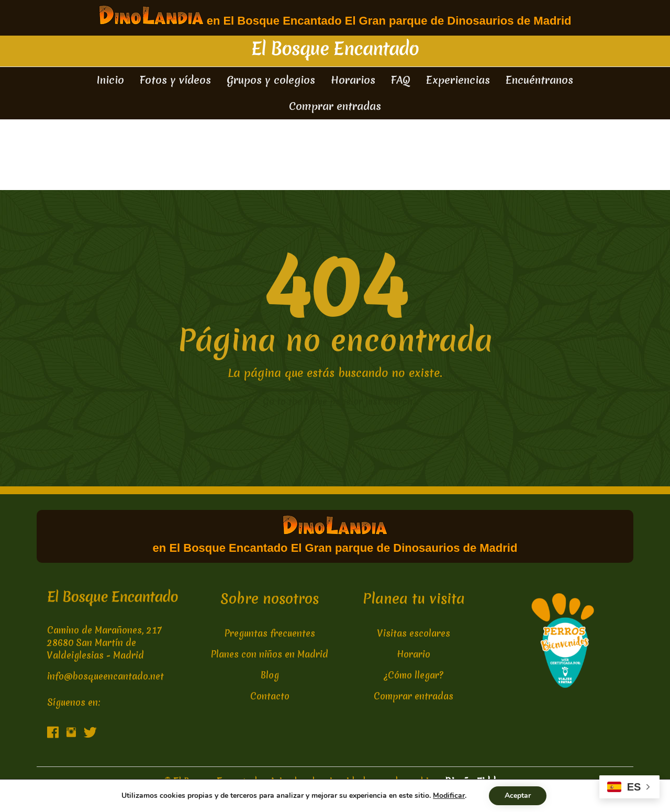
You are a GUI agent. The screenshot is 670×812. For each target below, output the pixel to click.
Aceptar (518, 796)
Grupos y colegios (271, 80)
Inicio (110, 80)
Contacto (270, 696)
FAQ (401, 80)
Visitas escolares (414, 633)
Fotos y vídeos (175, 80)
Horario (414, 654)
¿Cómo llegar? (414, 675)
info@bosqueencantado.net (105, 676)
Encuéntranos (539, 80)
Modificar (449, 796)
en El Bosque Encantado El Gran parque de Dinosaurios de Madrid (335, 16)
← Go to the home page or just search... (335, 401)
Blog (270, 675)
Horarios (353, 80)
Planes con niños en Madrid (270, 654)
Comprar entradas (335, 106)
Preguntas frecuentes (270, 633)
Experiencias (458, 80)
